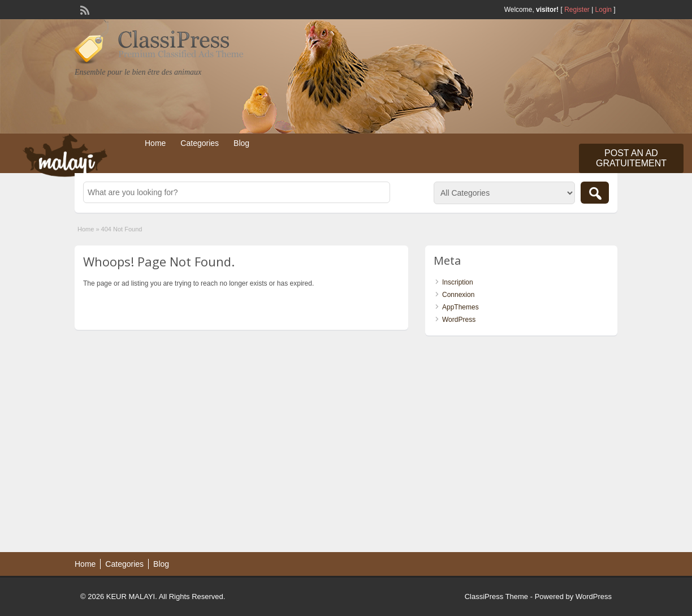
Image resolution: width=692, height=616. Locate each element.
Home (155, 143)
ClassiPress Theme (496, 596)
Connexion (458, 295)
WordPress (459, 320)
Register (577, 10)
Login (604, 10)
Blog (241, 143)
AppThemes (460, 307)
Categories (200, 143)
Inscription (458, 282)
